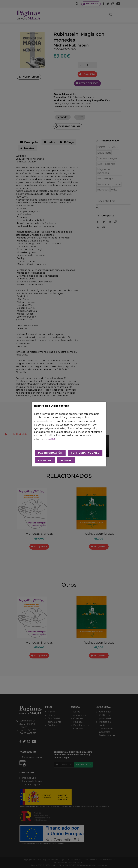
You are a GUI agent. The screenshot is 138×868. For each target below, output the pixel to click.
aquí (52, 439)
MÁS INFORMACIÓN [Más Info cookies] (50, 453)
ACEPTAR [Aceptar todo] (66, 460)
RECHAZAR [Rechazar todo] (45, 460)
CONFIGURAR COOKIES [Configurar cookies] (85, 453)
